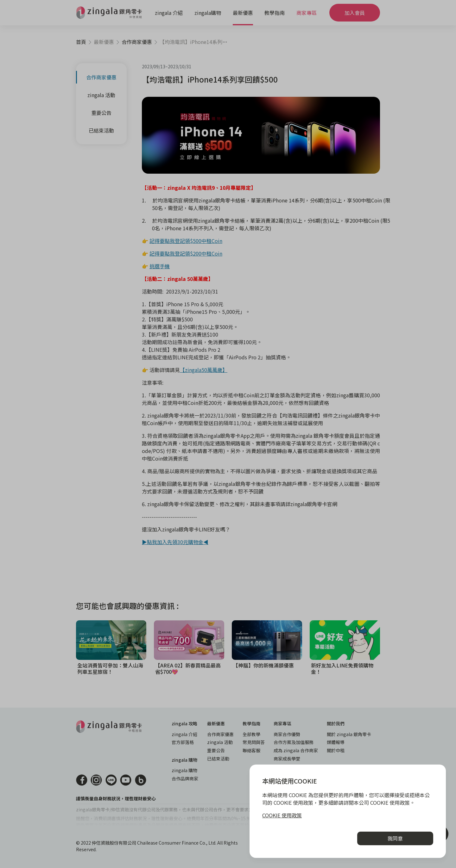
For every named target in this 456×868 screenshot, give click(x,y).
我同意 (395, 838)
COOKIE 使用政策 (282, 815)
